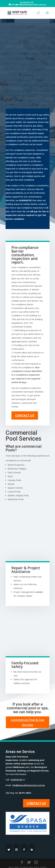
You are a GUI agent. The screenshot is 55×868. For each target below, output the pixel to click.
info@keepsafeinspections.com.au (29, 778)
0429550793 (16, 773)
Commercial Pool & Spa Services (27, 715)
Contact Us (25, 409)
